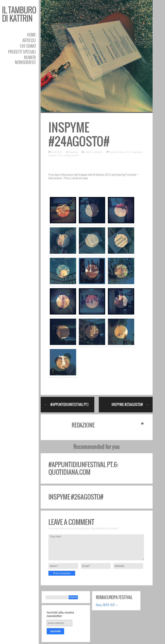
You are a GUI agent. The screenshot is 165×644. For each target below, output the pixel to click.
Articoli (29, 40)
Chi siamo (28, 46)
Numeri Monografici (25, 60)
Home (31, 35)
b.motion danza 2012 (120, 152)
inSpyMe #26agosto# (76, 497)
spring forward (71, 155)
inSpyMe (98, 152)
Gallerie (88, 152)
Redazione (73, 152)
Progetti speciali (22, 52)
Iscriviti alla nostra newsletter (60, 614)
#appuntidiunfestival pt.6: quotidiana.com (83, 468)
